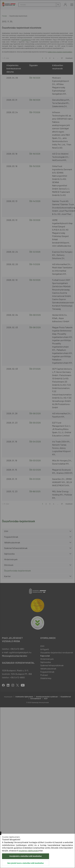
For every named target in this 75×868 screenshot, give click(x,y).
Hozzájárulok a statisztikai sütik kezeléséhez (26, 856)
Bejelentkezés (65, 5)
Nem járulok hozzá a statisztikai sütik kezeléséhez (26, 863)
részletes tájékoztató (29, 851)
